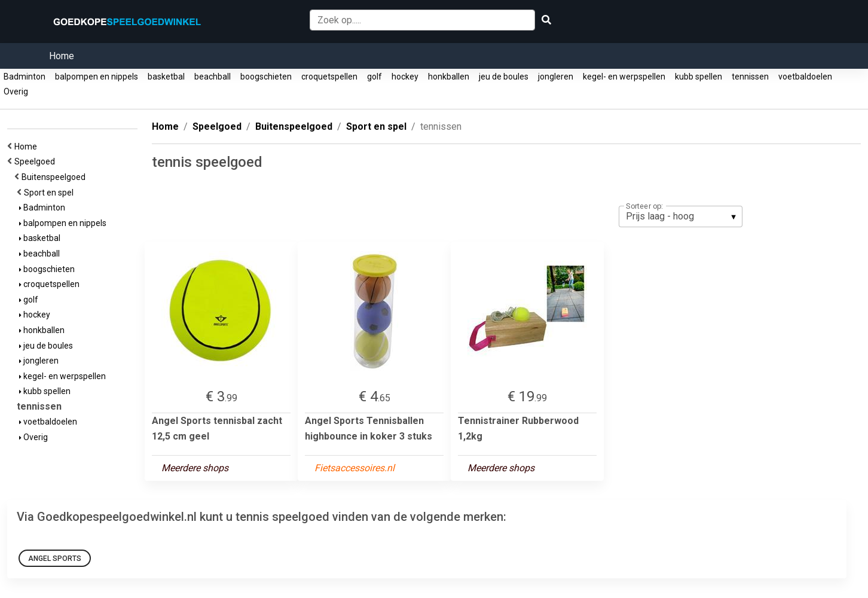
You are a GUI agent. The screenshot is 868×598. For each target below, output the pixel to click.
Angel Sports (55, 559)
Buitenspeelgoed (55, 177)
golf (375, 77)
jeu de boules (504, 77)
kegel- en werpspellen (624, 77)
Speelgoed (36, 161)
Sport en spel (51, 193)
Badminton (25, 77)
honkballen (449, 77)
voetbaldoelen (805, 77)
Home (62, 56)
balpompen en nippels (97, 77)
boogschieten (266, 77)
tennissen (750, 77)
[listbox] (681, 216)
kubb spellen (699, 77)
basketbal (166, 77)
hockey (405, 77)
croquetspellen (329, 77)
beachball (213, 77)
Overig (16, 91)
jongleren (556, 77)
